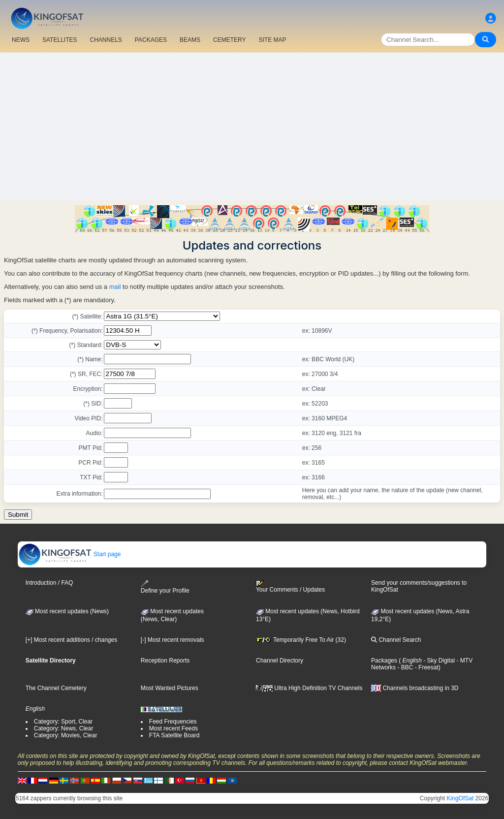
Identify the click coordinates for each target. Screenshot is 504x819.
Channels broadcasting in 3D (415, 688)
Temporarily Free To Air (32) (301, 640)
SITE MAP (272, 40)
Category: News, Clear (64, 728)
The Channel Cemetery (56, 688)
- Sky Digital (438, 661)
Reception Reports (165, 661)
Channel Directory (280, 661)
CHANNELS (106, 40)
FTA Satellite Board (174, 735)
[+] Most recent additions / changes (71, 640)
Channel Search (396, 640)
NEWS (21, 40)
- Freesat (425, 667)
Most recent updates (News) (67, 611)
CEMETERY (229, 40)
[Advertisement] (252, 126)
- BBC (404, 667)
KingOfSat (460, 798)
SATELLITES (60, 40)
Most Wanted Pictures (170, 688)
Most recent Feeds (173, 728)
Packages (384, 661)
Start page (70, 554)
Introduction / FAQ (49, 583)
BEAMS (190, 40)
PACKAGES (151, 40)
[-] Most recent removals (173, 640)
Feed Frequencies (173, 722)
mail (115, 287)
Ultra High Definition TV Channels (309, 688)
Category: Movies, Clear (66, 735)
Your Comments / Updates (290, 587)
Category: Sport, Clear (63, 722)
